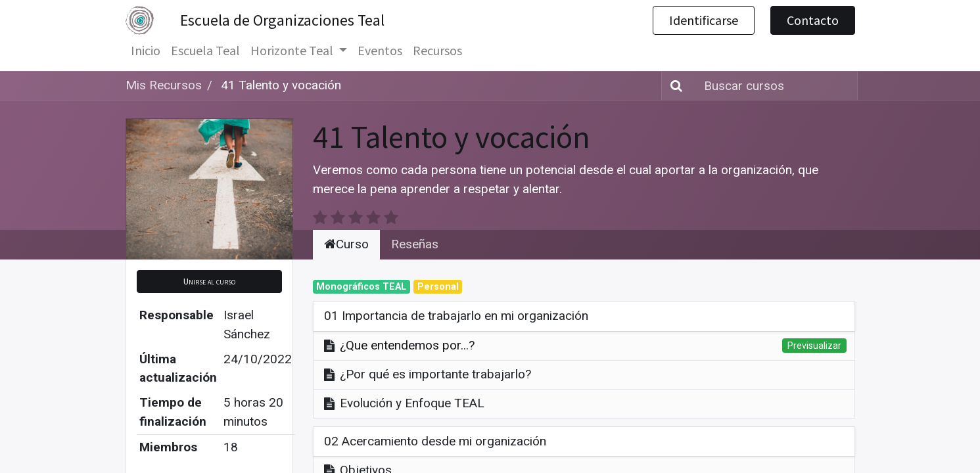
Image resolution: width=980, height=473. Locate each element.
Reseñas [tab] (415, 244)
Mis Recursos (164, 85)
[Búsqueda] (674, 86)
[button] (209, 282)
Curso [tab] (346, 244)
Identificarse (704, 20)
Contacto (813, 20)
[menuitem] (146, 51)
